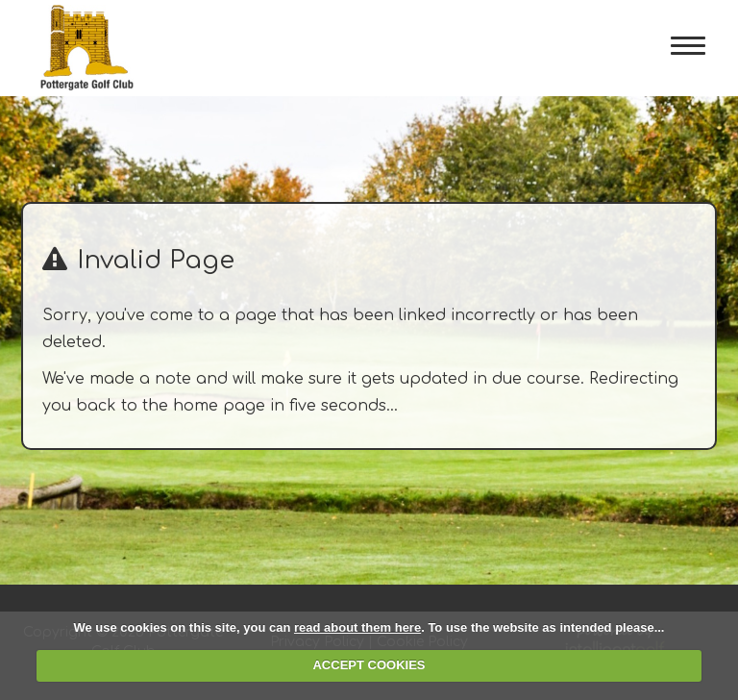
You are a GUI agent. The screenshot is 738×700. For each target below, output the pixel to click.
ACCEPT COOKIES (369, 665)
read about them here (357, 627)
